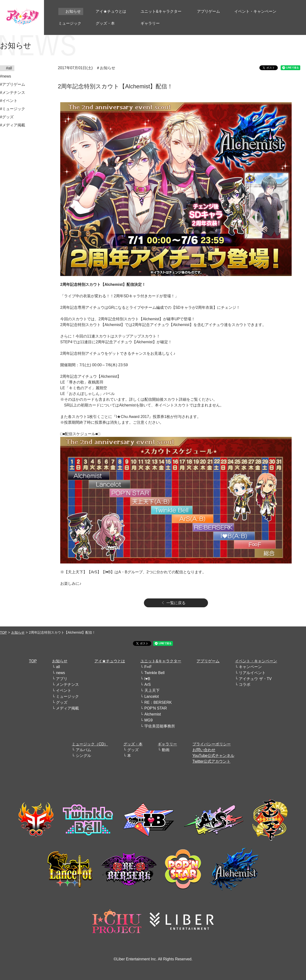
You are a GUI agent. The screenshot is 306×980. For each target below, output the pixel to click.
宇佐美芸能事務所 (160, 726)
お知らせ (18, 632)
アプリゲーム (208, 661)
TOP (3, 632)
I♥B (147, 679)
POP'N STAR (156, 708)
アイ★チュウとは (110, 661)
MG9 (149, 720)
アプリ (62, 679)
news (60, 673)
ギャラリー (167, 744)
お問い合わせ (204, 750)
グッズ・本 (133, 744)
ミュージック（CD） (90, 744)
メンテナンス (67, 684)
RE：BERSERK (158, 702)
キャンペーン (250, 667)
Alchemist (153, 714)
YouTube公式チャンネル (213, 756)
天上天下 (152, 690)
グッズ (62, 702)
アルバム (83, 750)
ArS (148, 684)
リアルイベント (252, 673)
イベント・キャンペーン (256, 661)
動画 (166, 750)
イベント (64, 690)
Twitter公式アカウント (211, 761)
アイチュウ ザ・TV (255, 679)
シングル (83, 756)
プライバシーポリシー (212, 744)
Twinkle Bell (154, 673)
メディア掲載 (67, 708)
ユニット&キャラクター (161, 661)
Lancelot (152, 696)
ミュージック (67, 696)
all (58, 667)
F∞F (148, 667)
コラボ (245, 684)
